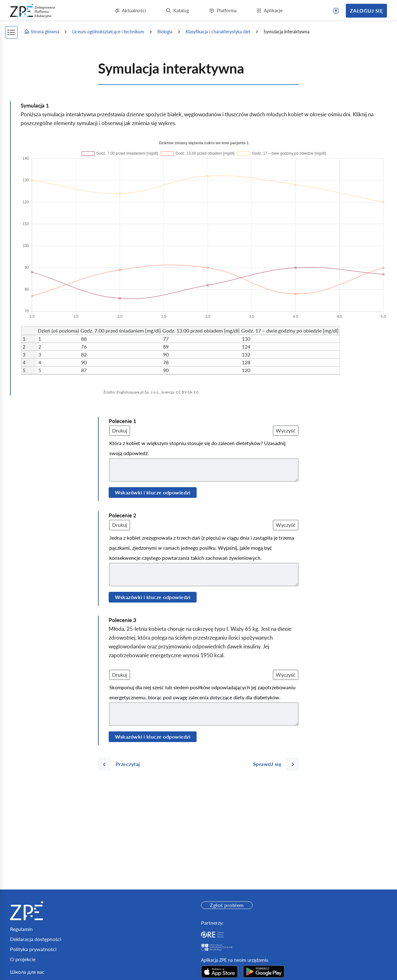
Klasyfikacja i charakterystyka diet (218, 32)
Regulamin (21, 929)
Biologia (165, 32)
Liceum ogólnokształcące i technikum (108, 32)
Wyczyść (286, 430)
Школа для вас (27, 972)
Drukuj (120, 430)
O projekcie (23, 959)
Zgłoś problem (227, 905)
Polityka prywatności (33, 949)
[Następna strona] (274, 764)
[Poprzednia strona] (122, 764)
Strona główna (41, 32)
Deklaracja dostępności (36, 939)
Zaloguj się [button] (366, 11)
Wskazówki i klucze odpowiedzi (153, 492)
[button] (336, 11)
